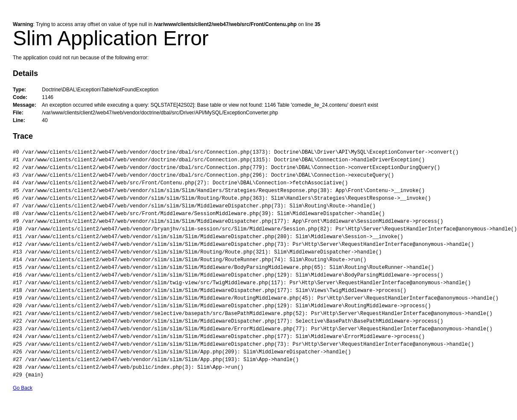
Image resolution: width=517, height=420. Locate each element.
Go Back (23, 388)
